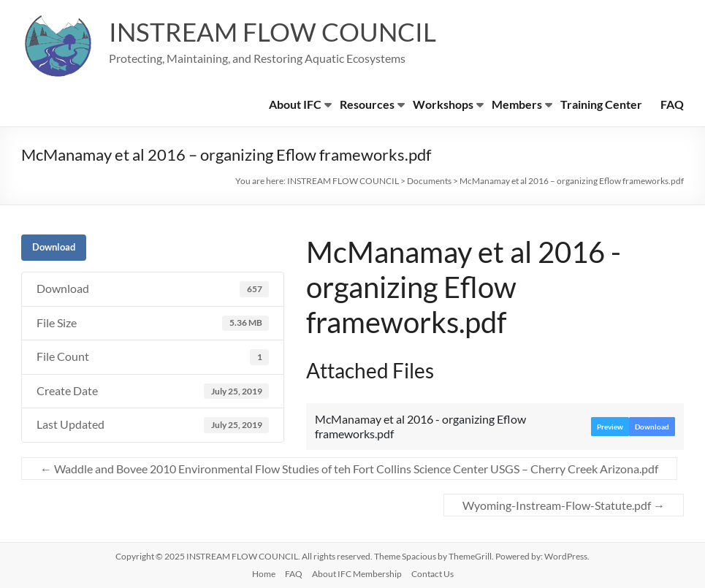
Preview (610, 427)
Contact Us (432, 574)
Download (54, 247)
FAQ (672, 104)
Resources (367, 104)
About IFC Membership (357, 574)
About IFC (295, 104)
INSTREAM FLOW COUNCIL (277, 31)
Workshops (443, 104)
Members (517, 104)
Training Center (601, 104)
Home (264, 574)
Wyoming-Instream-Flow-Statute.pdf (564, 505)
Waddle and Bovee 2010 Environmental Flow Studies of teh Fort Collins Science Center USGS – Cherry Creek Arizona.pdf (349, 469)
